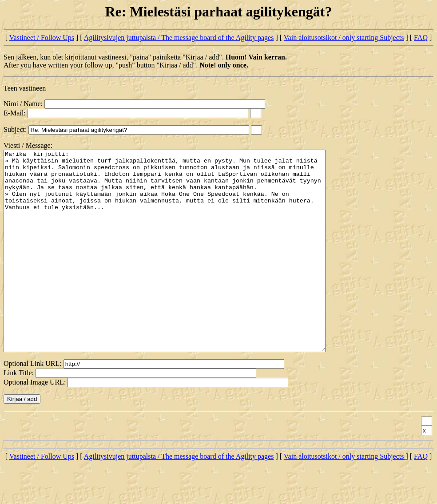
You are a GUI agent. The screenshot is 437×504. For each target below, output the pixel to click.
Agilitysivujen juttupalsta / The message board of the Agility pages (179, 38)
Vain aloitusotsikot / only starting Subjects (344, 38)
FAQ (421, 38)
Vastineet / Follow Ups (42, 38)
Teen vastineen (25, 88)
